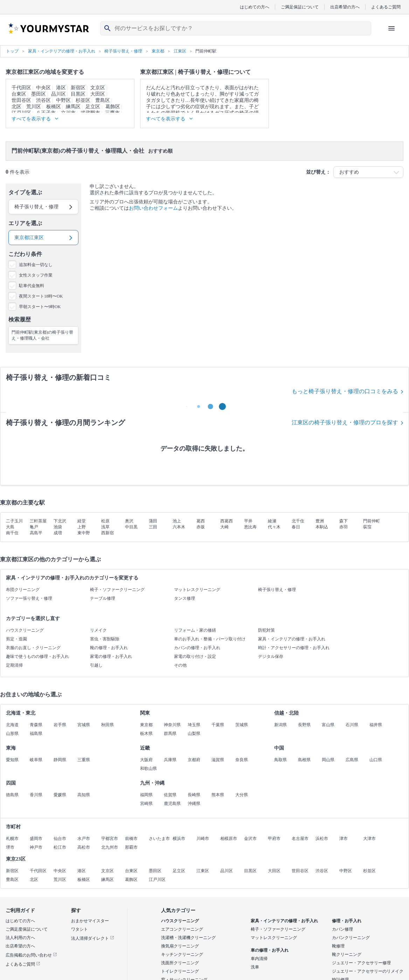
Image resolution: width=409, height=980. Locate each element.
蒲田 (153, 521)
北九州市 (110, 847)
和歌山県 (148, 769)
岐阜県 (36, 760)
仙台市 (60, 839)
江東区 (203, 871)
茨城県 (242, 725)
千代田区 (21, 88)
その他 (180, 665)
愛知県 (12, 760)
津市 (344, 839)
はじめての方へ (255, 7)
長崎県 (194, 795)
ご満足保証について (300, 7)
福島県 (36, 734)
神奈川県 (172, 725)
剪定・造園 (16, 639)
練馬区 (73, 107)
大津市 (369, 839)
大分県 (242, 795)
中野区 (63, 100)
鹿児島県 (172, 804)
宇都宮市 (110, 839)
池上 (177, 521)
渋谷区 (43, 100)
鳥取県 (280, 760)
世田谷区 (21, 100)
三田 (153, 527)
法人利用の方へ (20, 938)
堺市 (10, 847)
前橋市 (131, 839)
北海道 (12, 725)
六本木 (179, 527)
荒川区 (34, 107)
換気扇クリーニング (180, 946)
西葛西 (227, 521)
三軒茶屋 (38, 521)
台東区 (19, 94)
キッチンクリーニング (182, 954)
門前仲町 (372, 521)
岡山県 (328, 760)
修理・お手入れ (347, 921)
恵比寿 (250, 527)
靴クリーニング (347, 954)
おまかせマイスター (90, 921)
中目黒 (131, 527)
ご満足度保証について (27, 929)
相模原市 (229, 839)
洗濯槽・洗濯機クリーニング (188, 938)
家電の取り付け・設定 (195, 656)
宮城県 (84, 725)
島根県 (304, 760)
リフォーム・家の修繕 (195, 630)
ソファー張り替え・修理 (29, 598)
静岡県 (60, 760)
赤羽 (344, 527)
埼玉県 (194, 725)
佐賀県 (170, 795)
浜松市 (322, 839)
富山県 (328, 725)
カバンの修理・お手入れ (197, 648)
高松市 (84, 847)
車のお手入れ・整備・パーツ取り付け (210, 639)
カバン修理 (342, 929)
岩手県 (60, 725)
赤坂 (201, 527)
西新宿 (108, 533)
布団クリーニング (23, 590)
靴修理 (338, 946)
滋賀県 (218, 760)
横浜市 (179, 839)
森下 (344, 521)
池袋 (58, 527)
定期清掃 (14, 665)
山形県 (12, 734)
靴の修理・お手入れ (109, 648)
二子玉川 (14, 521)
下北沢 (60, 521)
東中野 (84, 533)
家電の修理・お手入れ (111, 656)
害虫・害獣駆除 (105, 639)
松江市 (60, 847)
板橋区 (54, 107)
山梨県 (194, 734)
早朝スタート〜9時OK (40, 307)
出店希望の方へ (345, 7)
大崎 (224, 527)
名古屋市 (300, 839)
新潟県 (280, 725)
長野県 (304, 725)
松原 (105, 521)
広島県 (352, 760)
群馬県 (170, 734)
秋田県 (108, 725)
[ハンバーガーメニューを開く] (391, 28)
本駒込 (322, 527)
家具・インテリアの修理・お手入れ (292, 639)
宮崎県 (146, 804)
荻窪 (367, 527)
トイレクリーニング (180, 971)
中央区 (43, 88)
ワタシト (79, 929)
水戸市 (84, 839)
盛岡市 (36, 839)
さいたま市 (159, 839)
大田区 (98, 94)
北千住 (298, 521)
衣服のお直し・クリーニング (33, 648)
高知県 (84, 795)
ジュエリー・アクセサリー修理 (361, 963)
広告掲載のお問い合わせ (31, 955)
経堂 (82, 521)
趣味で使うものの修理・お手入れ (37, 656)
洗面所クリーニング (180, 963)
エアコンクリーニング (182, 929)
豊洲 (320, 521)
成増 (58, 533)
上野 (82, 527)
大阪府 (146, 760)
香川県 (36, 795)
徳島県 (12, 795)
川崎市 (203, 839)
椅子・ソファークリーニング (117, 590)
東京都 (146, 725)
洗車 (255, 967)
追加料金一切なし (36, 265)
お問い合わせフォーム (153, 208)
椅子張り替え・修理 (277, 590)
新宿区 (78, 88)
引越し (96, 665)
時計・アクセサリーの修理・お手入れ (294, 648)
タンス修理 (185, 598)
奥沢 (129, 521)
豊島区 (103, 100)
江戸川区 (157, 880)
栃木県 (146, 734)
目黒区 (78, 94)
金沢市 (250, 839)
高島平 (36, 533)
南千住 (12, 533)
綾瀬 (272, 521)
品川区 (58, 94)
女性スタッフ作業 (36, 275)
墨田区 (39, 94)
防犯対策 (266, 630)
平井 (248, 521)
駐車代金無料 (32, 286)
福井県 (376, 725)
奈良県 (242, 760)
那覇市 (131, 847)
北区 (16, 107)
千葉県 (218, 725)
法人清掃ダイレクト (93, 938)
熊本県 (218, 795)
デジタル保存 (271, 656)
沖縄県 (194, 804)
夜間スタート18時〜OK (41, 296)
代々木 (274, 527)
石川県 (352, 725)
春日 (296, 527)
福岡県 (146, 795)
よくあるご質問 (386, 7)
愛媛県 (60, 795)
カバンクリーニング (351, 938)
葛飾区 (113, 107)
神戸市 (36, 847)
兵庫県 (170, 760)
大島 (10, 527)
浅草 (105, 527)
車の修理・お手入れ (270, 950)
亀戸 (34, 527)
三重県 (84, 760)
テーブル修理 (103, 598)
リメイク (98, 630)
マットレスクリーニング (197, 590)
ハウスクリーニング (25, 630)
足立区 (93, 107)
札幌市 (12, 839)
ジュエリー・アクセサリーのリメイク (368, 971)
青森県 (36, 725)
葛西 (201, 521)
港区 (61, 88)
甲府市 (274, 839)
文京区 (98, 88)
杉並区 (83, 100)
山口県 (376, 760)
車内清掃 (259, 959)
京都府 (194, 760)
